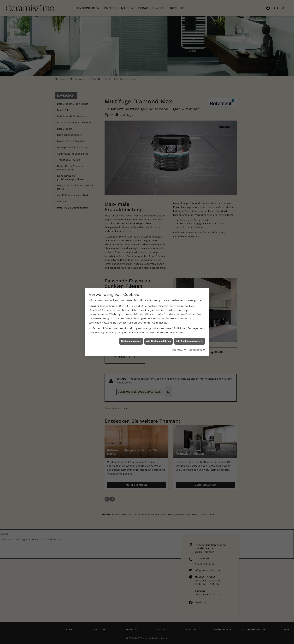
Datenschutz (197, 350)
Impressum (179, 350)
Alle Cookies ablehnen (159, 341)
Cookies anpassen (131, 341)
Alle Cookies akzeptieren (190, 341)
